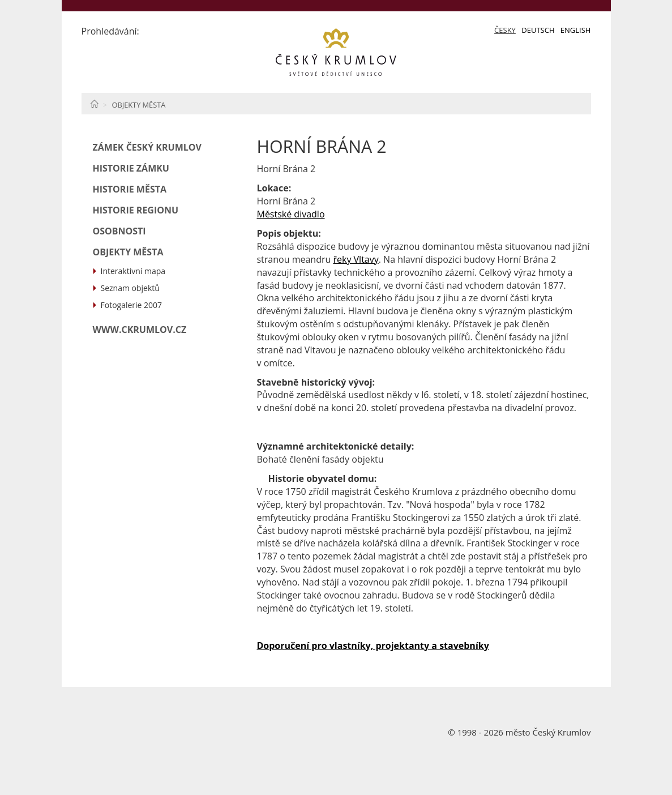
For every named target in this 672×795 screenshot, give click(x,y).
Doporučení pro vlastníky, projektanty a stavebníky (373, 646)
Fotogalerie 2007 (132, 305)
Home (94, 104)
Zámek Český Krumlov (147, 147)
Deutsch (538, 30)
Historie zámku (131, 168)
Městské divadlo (290, 214)
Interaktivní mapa (133, 271)
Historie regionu (136, 210)
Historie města (130, 189)
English (576, 30)
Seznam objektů (130, 288)
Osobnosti (119, 231)
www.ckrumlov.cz (140, 330)
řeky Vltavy (356, 259)
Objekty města (138, 105)
